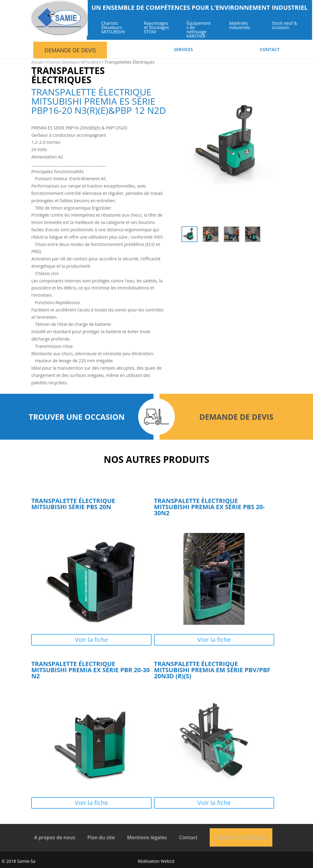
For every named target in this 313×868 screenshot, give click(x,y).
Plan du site (101, 837)
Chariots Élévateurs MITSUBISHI (114, 28)
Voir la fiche (92, 640)
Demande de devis (70, 50)
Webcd (168, 861)
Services (183, 50)
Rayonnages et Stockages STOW (157, 28)
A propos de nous (54, 837)
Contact (270, 50)
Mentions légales (147, 837)
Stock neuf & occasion (285, 26)
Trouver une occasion (77, 417)
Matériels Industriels (240, 26)
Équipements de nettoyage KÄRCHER (199, 30)
